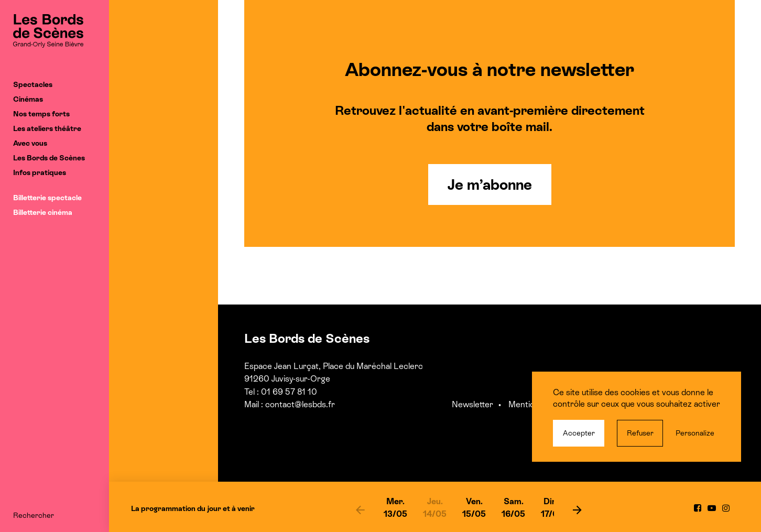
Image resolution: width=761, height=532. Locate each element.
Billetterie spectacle (47, 198)
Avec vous (30, 143)
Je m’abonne (490, 184)
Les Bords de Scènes (49, 158)
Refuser (640, 433)
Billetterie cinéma (43, 212)
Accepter (579, 433)
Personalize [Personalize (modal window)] (695, 433)
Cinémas (28, 99)
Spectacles (33, 84)
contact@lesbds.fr (300, 404)
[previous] (360, 509)
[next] (578, 509)
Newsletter (472, 404)
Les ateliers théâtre (47, 128)
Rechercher (34, 515)
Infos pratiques (40, 172)
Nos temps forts (41, 114)
